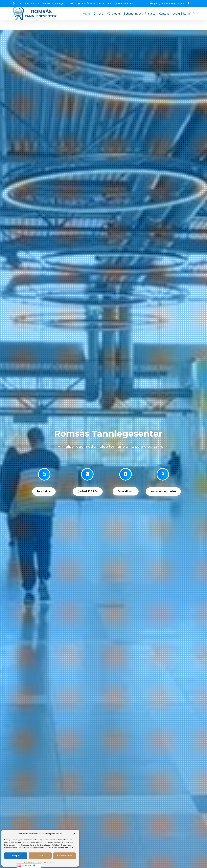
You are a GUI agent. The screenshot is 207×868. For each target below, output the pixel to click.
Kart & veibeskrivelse (163, 491)
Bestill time (44, 491)
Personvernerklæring (46, 862)
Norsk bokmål (26, 866)
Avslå (40, 856)
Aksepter (16, 856)
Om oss (98, 14)
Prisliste (150, 14)
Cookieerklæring (31, 862)
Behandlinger (132, 14)
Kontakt (164, 14)
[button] (74, 834)
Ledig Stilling (181, 14)
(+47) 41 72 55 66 (88, 491)
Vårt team (113, 14)
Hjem (86, 14)
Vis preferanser (64, 856)
